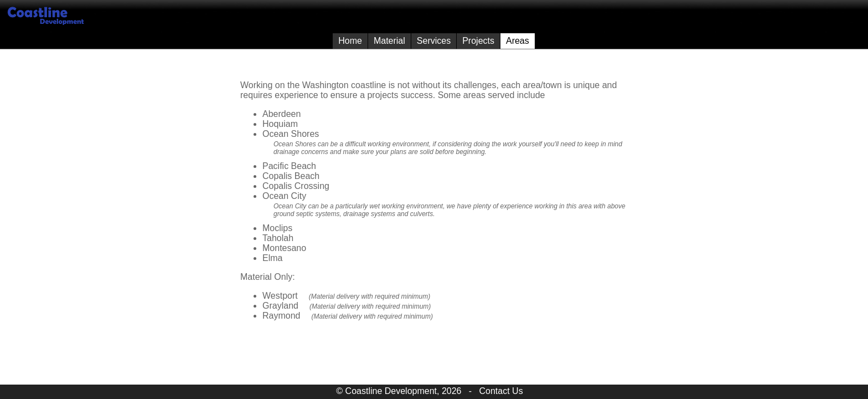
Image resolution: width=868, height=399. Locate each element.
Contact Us (501, 391)
